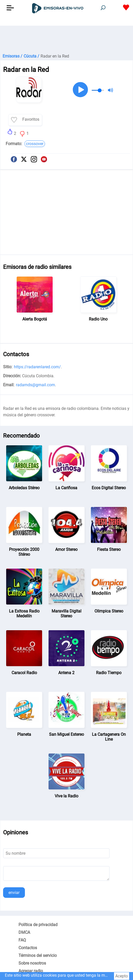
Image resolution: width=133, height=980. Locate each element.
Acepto (122, 976)
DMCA (24, 932)
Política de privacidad (38, 925)
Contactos (28, 948)
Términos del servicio (38, 955)
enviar (14, 893)
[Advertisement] (66, 39)
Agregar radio (31, 971)
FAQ (22, 940)
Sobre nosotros (32, 963)
